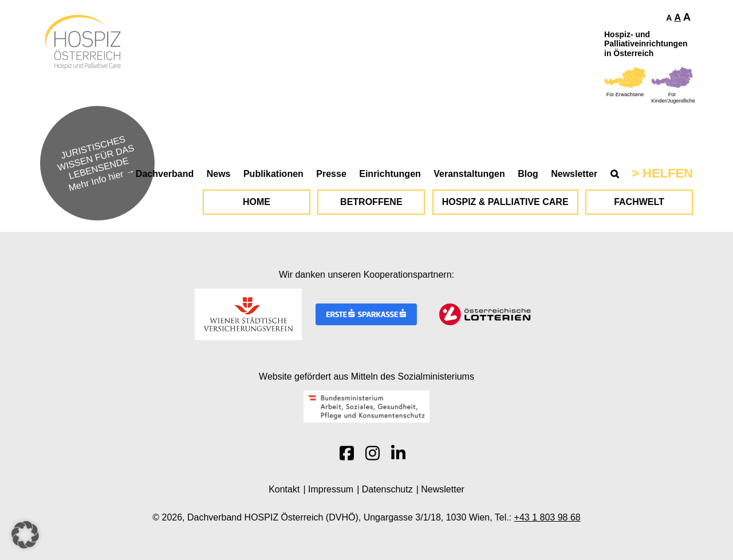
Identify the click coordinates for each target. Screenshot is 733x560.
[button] (25, 535)
